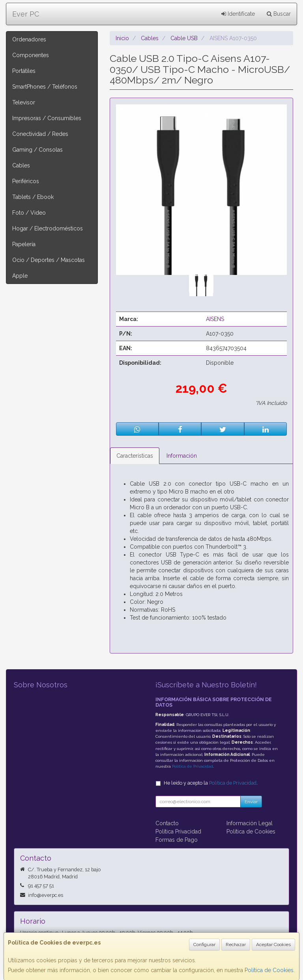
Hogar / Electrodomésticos (48, 228)
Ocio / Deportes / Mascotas (49, 260)
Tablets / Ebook (33, 197)
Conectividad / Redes (40, 134)
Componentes (31, 55)
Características (135, 456)
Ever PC (26, 14)
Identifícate (238, 14)
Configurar (204, 945)
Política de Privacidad (193, 766)
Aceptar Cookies (273, 945)
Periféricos (26, 181)
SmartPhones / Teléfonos (45, 87)
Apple (20, 276)
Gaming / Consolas (37, 150)
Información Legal (250, 823)
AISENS (215, 319)
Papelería (24, 244)
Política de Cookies (269, 970)
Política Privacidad (178, 832)
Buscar (279, 14)
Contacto (167, 823)
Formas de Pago (177, 840)
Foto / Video (29, 213)
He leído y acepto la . (211, 783)
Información (182, 456)
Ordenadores (29, 39)
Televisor (24, 102)
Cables (21, 165)
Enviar (251, 802)
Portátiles (24, 71)
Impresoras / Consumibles (47, 118)
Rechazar (236, 945)
